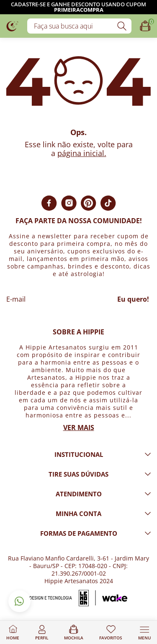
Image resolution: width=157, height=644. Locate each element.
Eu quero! (133, 299)
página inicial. (82, 153)
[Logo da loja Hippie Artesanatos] (13, 26)
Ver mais (79, 428)
